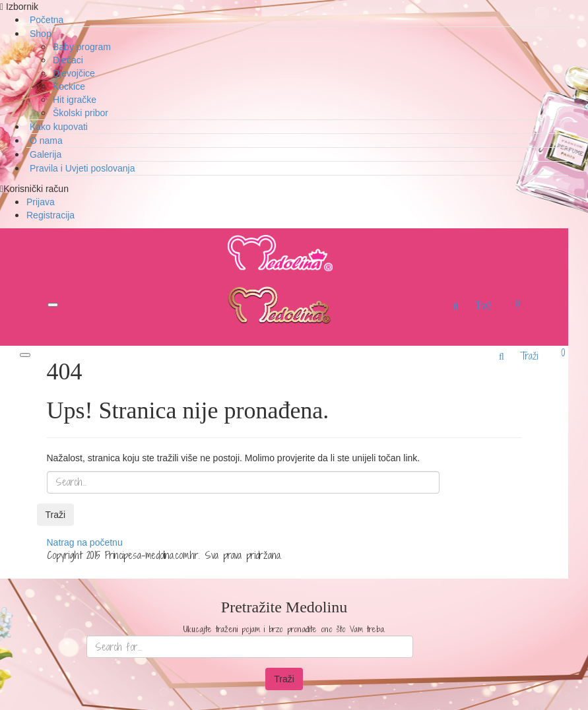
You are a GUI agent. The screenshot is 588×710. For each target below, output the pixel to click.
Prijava (41, 202)
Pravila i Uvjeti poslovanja (82, 168)
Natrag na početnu (85, 542)
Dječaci (68, 60)
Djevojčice (74, 73)
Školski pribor (81, 113)
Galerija (46, 154)
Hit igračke (75, 100)
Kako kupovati (59, 127)
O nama (46, 141)
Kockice (69, 86)
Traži (56, 515)
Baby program (82, 47)
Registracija (50, 215)
